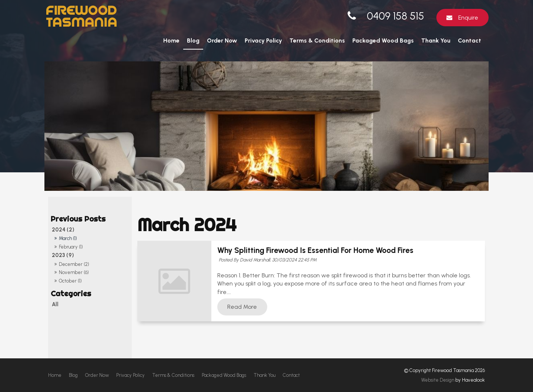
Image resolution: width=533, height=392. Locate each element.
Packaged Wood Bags (383, 40)
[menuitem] (55, 375)
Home (171, 40)
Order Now (222, 40)
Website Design (438, 380)
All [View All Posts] (55, 304)
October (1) (70, 281)
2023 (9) (63, 255)
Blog (193, 40)
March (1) (68, 238)
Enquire (468, 18)
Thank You (436, 40)
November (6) (74, 272)
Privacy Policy (263, 40)
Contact (470, 40)
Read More (242, 307)
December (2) (74, 264)
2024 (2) (63, 230)
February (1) (71, 247)
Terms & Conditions (317, 40)
